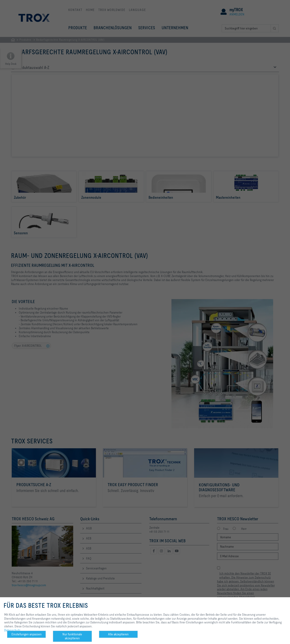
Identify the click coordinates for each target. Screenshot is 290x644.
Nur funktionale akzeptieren (72, 636)
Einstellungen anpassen (27, 634)
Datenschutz (12, 630)
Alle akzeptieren (118, 634)
